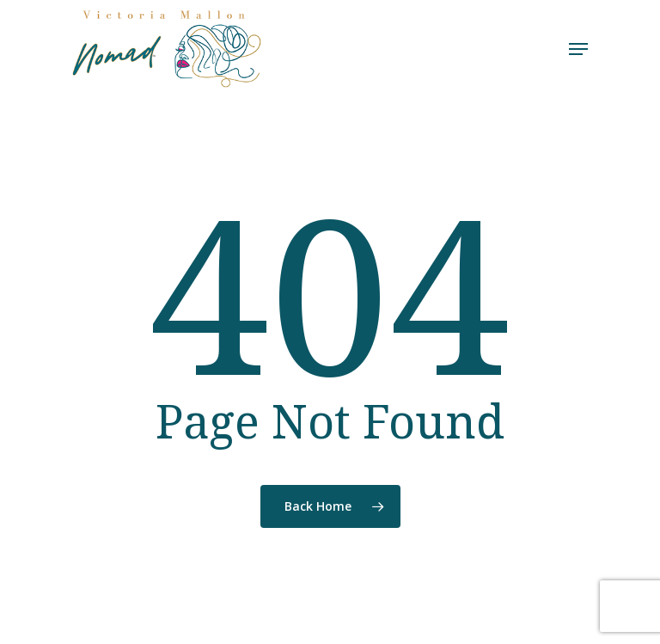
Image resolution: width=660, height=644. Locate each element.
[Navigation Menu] (578, 49)
